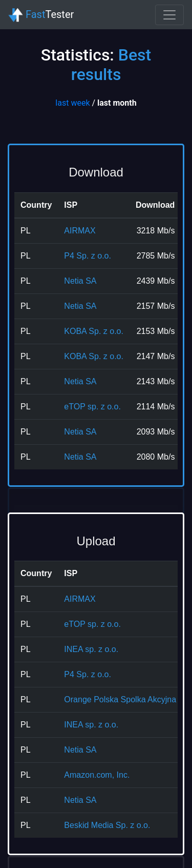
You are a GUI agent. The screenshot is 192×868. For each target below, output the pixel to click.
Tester (41, 15)
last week (72, 103)
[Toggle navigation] (169, 15)
